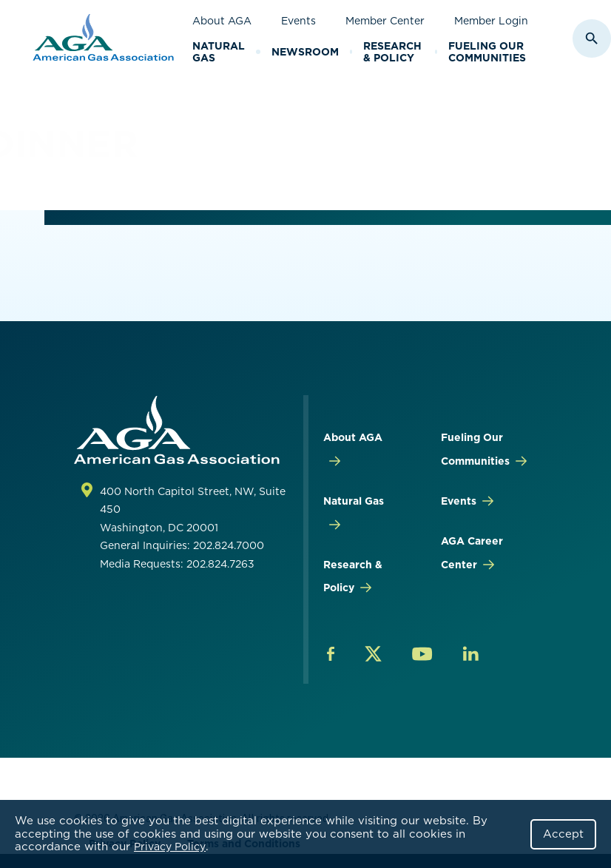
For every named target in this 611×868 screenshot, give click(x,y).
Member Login (491, 21)
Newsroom (305, 52)
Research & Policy (392, 52)
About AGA (222, 21)
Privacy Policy (170, 847)
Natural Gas (219, 52)
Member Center (385, 21)
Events (298, 21)
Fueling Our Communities (487, 52)
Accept (563, 834)
